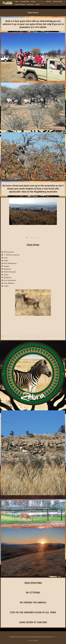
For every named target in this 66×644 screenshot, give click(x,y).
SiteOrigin (32, 641)
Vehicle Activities (58, 1)
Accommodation (25, 1)
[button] (4, 217)
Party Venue (30, 4)
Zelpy (17, 1)
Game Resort (41, 1)
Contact (37, 4)
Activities (49, 1)
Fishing (33, 1)
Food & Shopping (20, 4)
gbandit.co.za (54, 637)
